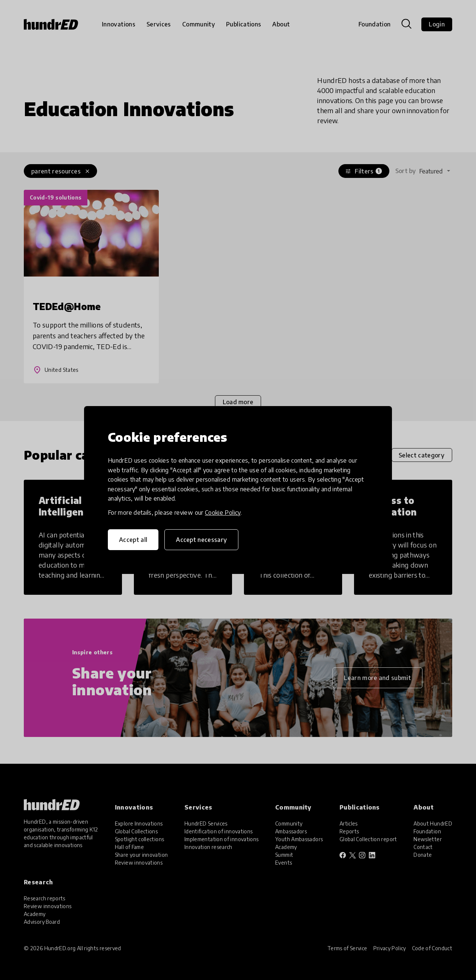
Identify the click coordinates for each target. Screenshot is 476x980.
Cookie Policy (223, 513)
